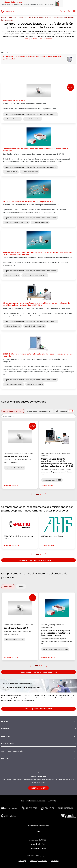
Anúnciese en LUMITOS (38, 840)
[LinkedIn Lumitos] (39, 832)
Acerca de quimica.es (39, 848)
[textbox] (38, 416)
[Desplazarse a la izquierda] (70, 411)
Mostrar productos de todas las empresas (38, 560)
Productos (6, 736)
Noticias (5, 721)
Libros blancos (8, 744)
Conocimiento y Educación (12, 751)
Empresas (5, 729)
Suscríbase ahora (38, 788)
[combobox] (38, 416)
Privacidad (55, 861)
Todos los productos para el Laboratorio (38, 672)
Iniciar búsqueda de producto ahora (39, 709)
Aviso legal (22, 861)
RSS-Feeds (5, 758)
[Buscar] (61, 11)
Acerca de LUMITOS (38, 844)
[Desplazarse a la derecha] (73, 411)
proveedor (48, 39)
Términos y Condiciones (39, 861)
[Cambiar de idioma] (69, 11)
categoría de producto (34, 39)
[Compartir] (65, 11)
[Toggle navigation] (74, 12)
